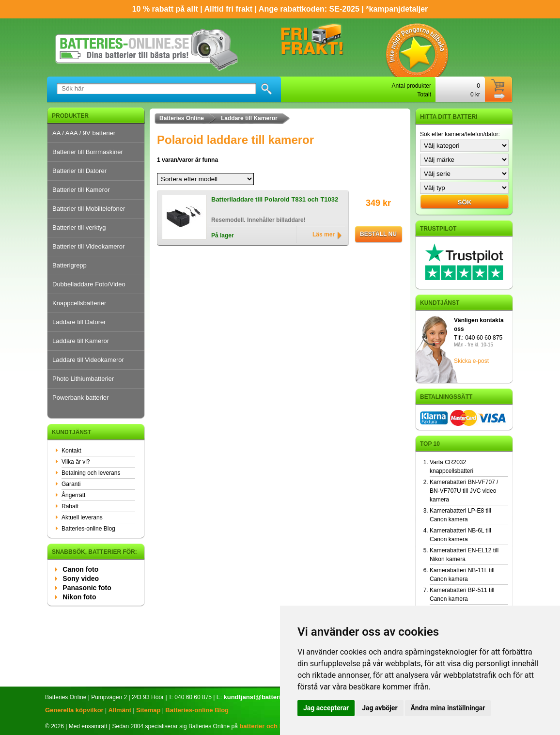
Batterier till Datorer (79, 171)
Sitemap (148, 710)
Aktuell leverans (82, 517)
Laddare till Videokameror (88, 360)
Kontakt (71, 451)
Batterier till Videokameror (88, 246)
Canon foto (80, 569)
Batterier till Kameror (81, 190)
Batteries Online (182, 118)
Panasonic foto (87, 588)
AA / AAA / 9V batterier (84, 133)
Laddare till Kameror (81, 341)
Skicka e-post (471, 361)
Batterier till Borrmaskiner (88, 152)
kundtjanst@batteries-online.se (270, 697)
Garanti (71, 484)
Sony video (81, 579)
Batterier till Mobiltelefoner (89, 209)
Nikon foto (79, 597)
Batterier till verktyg (79, 227)
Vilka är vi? (76, 462)
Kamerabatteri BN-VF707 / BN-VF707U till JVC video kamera (464, 491)
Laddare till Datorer (79, 322)
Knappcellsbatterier (79, 303)
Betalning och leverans (91, 473)
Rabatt (70, 506)
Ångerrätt (73, 495)
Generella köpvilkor (74, 710)
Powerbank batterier (80, 398)
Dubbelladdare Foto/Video (89, 284)
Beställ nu (378, 234)
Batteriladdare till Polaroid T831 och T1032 (275, 199)
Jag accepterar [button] (326, 708)
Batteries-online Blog (88, 529)
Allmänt (120, 710)
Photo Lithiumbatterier (83, 379)
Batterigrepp (70, 265)
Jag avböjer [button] (380, 708)
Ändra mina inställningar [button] (448, 708)
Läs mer (324, 235)
